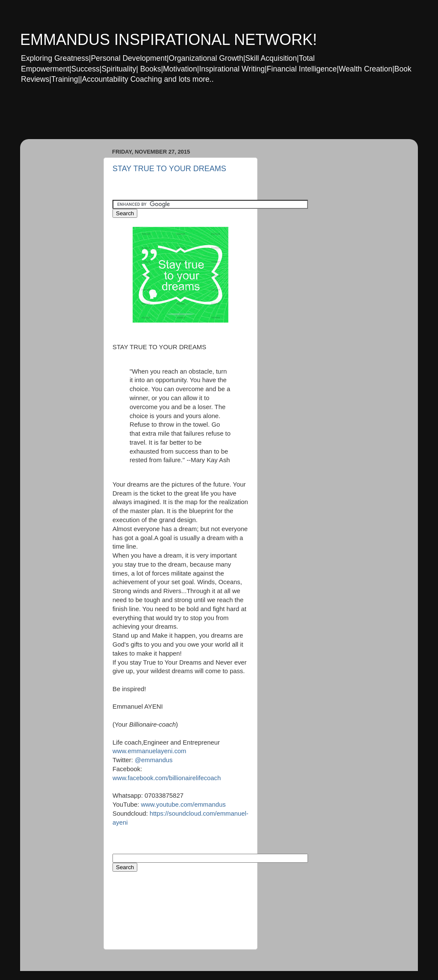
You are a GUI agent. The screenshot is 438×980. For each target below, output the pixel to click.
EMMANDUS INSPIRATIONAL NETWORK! (169, 40)
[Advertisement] (184, 117)
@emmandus (153, 760)
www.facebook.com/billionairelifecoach (167, 778)
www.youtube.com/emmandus (183, 805)
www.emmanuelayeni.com (149, 751)
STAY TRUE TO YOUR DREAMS (169, 169)
